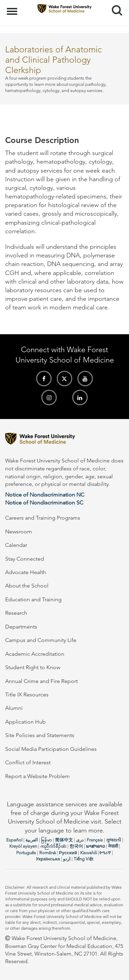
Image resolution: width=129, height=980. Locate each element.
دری (80, 840)
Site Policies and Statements (40, 735)
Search (114, 8)
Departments (21, 627)
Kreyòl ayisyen (23, 846)
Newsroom (19, 532)
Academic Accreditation (35, 654)
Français (95, 840)
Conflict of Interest (28, 762)
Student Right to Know (33, 667)
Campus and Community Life (41, 640)
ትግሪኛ (105, 853)
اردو (67, 859)
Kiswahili (89, 853)
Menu (13, 8)
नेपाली (113, 846)
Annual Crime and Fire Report (41, 681)
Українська (48, 859)
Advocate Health (26, 572)
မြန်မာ (46, 840)
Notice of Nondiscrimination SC (44, 503)
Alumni (14, 708)
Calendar (16, 545)
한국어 (76, 846)
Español (14, 840)
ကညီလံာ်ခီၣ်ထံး (53, 846)
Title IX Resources (27, 695)
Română (47, 853)
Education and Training (33, 599)
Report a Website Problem (37, 776)
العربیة (32, 840)
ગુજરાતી (114, 840)
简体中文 (64, 840)
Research (16, 613)
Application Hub (25, 722)
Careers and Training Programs (43, 518)
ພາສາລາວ (95, 846)
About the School (27, 586)
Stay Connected (25, 559)
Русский (68, 853)
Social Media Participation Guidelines (51, 749)
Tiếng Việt (83, 859)
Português (26, 853)
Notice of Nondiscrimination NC (45, 495)
